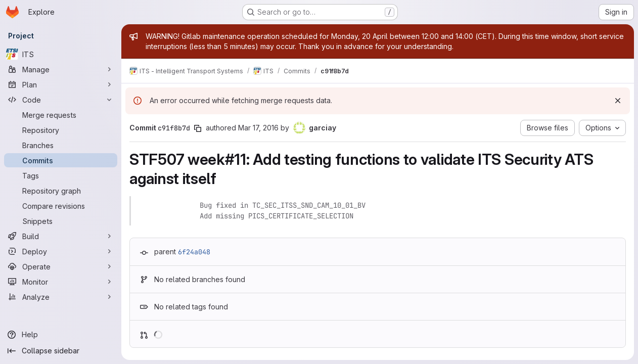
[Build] (61, 236)
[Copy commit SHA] (198, 128)
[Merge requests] (61, 115)
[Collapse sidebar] (61, 351)
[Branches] (61, 145)
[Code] (61, 100)
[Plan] (61, 84)
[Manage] (61, 69)
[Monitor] (61, 282)
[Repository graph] (61, 191)
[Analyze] (61, 297)
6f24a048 (194, 252)
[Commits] (61, 160)
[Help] (61, 335)
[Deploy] (61, 251)
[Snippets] (61, 221)
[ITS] (61, 54)
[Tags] (61, 175)
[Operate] (61, 266)
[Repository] (61, 130)
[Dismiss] (618, 101)
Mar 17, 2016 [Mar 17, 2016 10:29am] (258, 128)
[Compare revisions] (61, 206)
